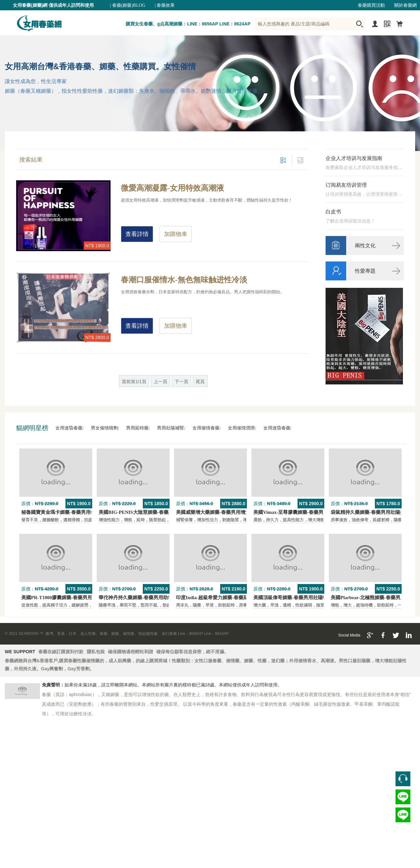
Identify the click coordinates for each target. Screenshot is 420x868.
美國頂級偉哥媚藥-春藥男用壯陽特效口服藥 (300, 598)
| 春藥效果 (165, 5)
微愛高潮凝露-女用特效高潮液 (172, 188)
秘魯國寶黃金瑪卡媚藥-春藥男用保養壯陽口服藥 (73, 512)
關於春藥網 (405, 5)
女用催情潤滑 (241, 428)
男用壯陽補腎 (171, 428)
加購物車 (176, 234)
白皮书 (333, 212)
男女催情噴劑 (104, 428)
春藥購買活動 (371, 5)
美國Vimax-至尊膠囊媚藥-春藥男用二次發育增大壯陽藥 (313, 512)
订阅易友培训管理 (346, 185)
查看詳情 (137, 234)
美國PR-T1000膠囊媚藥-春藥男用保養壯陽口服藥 (74, 598)
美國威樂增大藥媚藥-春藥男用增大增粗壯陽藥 (225, 512)
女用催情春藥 (206, 428)
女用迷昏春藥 (69, 428)
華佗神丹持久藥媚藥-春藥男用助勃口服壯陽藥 (148, 598)
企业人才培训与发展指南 (354, 158)
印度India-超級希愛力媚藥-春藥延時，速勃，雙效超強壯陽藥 (241, 598)
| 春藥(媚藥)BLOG (128, 5)
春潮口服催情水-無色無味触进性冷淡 (184, 280)
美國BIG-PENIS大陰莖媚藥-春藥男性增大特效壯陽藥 (155, 512)
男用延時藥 (137, 428)
